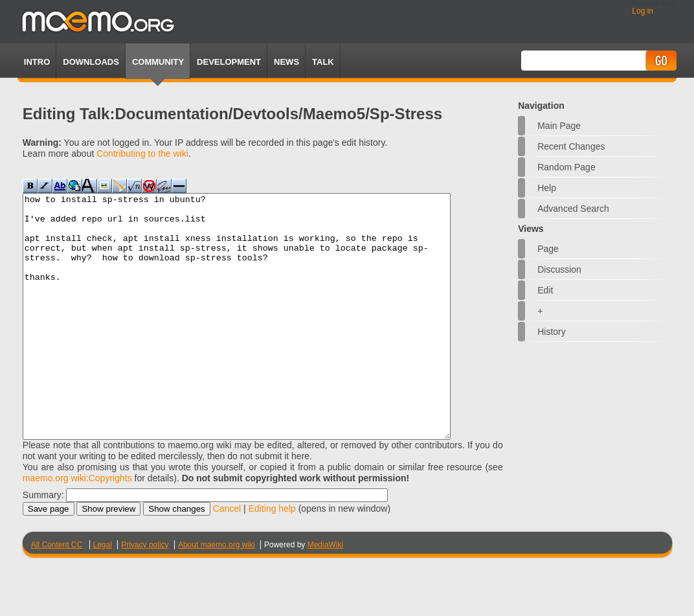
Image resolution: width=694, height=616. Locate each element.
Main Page (559, 126)
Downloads (91, 62)
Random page (566, 167)
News (286, 62)
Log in (643, 11)
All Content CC (57, 593)
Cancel (227, 557)
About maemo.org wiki (217, 593)
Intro (37, 62)
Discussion (559, 269)
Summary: (43, 543)
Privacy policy (145, 593)
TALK (323, 62)
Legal (103, 593)
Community (158, 62)
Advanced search (573, 209)
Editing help (272, 557)
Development (229, 62)
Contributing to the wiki (142, 154)
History (552, 332)
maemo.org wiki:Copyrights (77, 527)
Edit (545, 290)
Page (548, 249)
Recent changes (571, 146)
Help (547, 188)
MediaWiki (325, 593)
